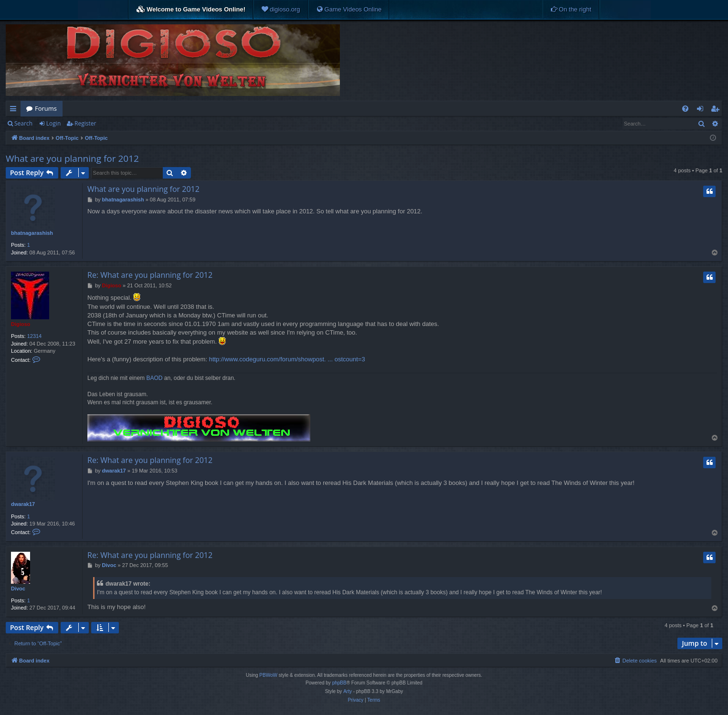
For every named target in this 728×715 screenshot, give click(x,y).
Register (85, 123)
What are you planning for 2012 (72, 158)
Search (23, 123)
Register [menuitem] (717, 110)
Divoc (18, 589)
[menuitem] (281, 10)
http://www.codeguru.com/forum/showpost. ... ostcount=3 (287, 359)
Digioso (21, 324)
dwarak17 (23, 504)
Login (53, 123)
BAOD (154, 378)
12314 (35, 336)
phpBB (339, 683)
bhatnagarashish (32, 233)
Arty (348, 691)
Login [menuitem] (702, 110)
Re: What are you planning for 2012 (150, 275)
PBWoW (268, 675)
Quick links (15, 110)
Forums (46, 108)
